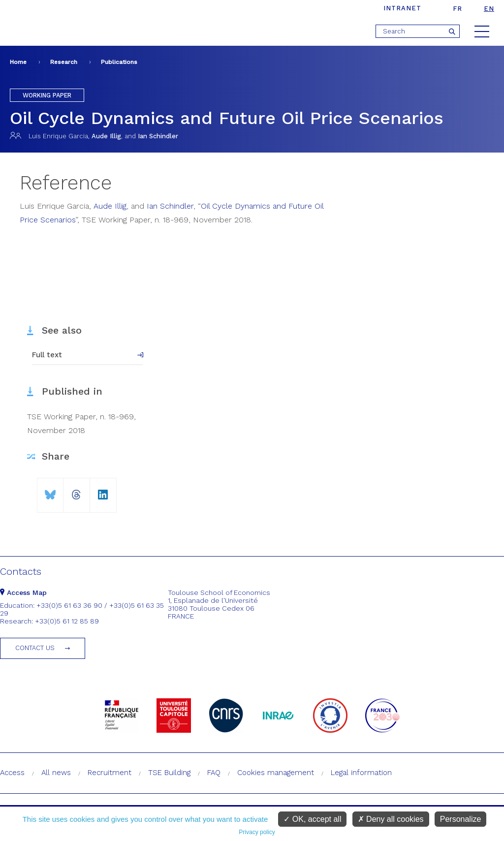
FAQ (214, 773)
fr (457, 9)
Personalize (461, 819)
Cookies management (276, 773)
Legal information (361, 773)
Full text (47, 355)
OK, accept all (312, 819)
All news (56, 773)
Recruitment (110, 773)
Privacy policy (257, 832)
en (489, 9)
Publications (119, 62)
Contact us (35, 648)
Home (18, 62)
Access (12, 773)
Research (64, 62)
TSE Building (169, 773)
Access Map (23, 592)
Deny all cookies (391, 819)
